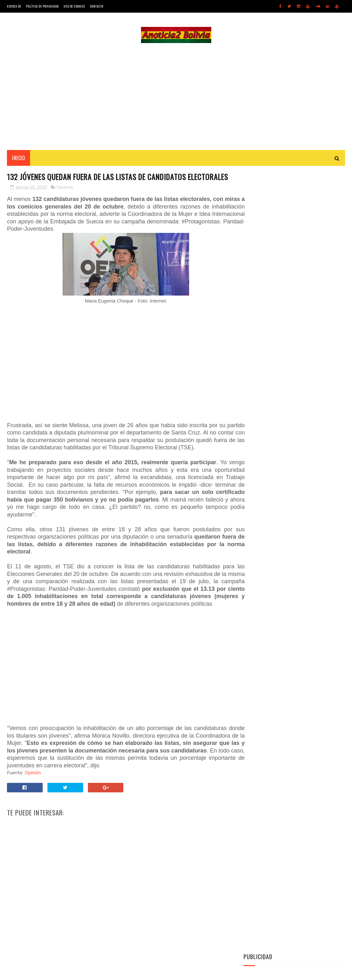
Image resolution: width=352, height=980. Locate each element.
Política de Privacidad (42, 6)
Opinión (33, 800)
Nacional (65, 200)
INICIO (19, 159)
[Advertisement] (176, 97)
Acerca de (14, 6)
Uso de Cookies (74, 6)
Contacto (97, 6)
